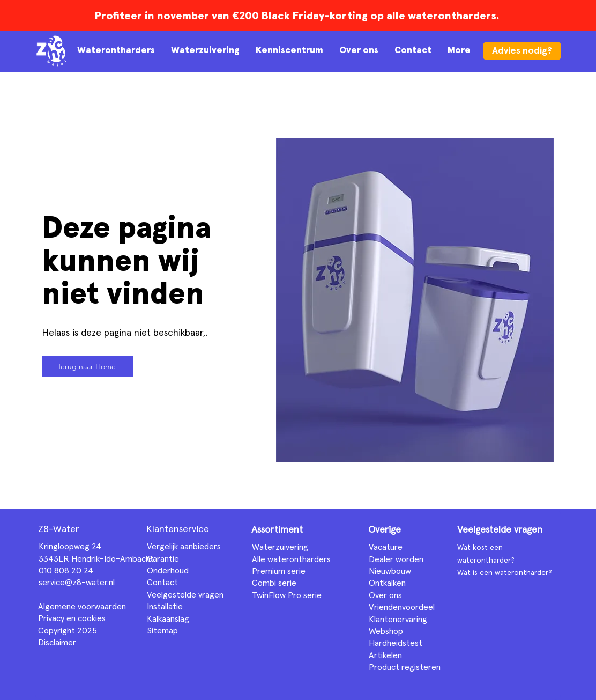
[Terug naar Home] (87, 366)
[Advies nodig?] (522, 51)
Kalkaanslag (168, 619)
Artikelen (385, 655)
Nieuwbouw (390, 571)
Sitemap (162, 631)
